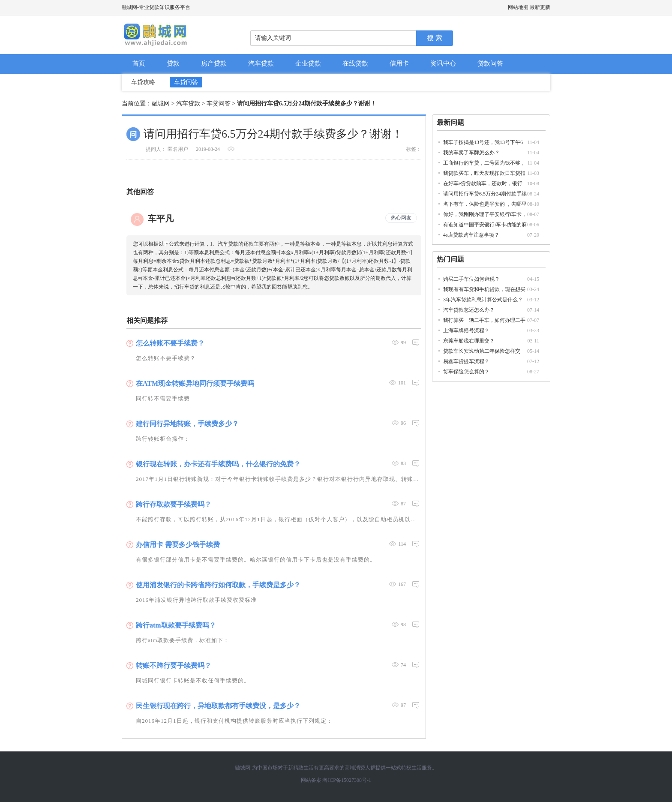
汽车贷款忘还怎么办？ (469, 310)
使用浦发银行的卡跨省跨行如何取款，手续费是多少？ (218, 585)
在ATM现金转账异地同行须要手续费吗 (195, 383)
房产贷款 (214, 63)
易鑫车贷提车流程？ (466, 361)
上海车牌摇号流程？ (466, 330)
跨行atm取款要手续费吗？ (176, 625)
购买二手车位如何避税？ (471, 279)
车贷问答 (186, 82)
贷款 (173, 63)
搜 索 (435, 38)
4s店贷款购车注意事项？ (471, 235)
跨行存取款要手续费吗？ (174, 504)
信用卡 (399, 63)
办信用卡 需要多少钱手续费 (178, 545)
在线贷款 (355, 63)
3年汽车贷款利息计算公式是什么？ (483, 300)
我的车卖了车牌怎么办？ (471, 153)
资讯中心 (443, 63)
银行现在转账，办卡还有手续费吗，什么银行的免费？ (218, 464)
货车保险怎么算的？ (466, 372)
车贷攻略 (143, 82)
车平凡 (161, 219)
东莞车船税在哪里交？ (469, 341)
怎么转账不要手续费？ (170, 343)
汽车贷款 (261, 63)
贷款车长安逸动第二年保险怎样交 (482, 351)
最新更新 (540, 7)
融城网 (161, 104)
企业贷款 (308, 63)
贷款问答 (490, 63)
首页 (139, 63)
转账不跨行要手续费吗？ (174, 665)
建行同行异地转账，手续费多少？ (187, 424)
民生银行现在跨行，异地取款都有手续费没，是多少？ (218, 706)
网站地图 (518, 7)
